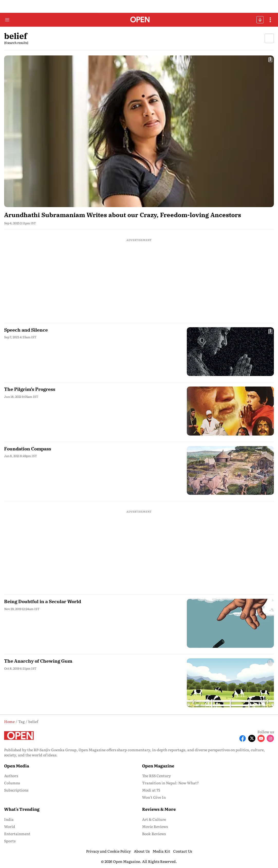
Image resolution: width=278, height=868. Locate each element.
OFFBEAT (260, 20)
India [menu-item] (9, 819)
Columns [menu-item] (12, 783)
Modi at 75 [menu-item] (151, 790)
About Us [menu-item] (142, 851)
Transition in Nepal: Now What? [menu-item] (170, 783)
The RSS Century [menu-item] (156, 776)
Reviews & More (159, 809)
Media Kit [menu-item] (161, 851)
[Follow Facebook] (243, 738)
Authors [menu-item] (11, 776)
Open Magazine (158, 766)
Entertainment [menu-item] (17, 834)
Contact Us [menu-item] (183, 851)
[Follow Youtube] (261, 738)
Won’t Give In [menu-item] (154, 797)
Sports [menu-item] (10, 841)
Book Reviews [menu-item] (154, 834)
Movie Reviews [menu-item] (155, 826)
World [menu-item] (10, 826)
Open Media (17, 766)
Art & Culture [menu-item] (154, 819)
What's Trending (22, 809)
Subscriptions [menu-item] (16, 790)
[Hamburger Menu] (7, 20)
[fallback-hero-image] (139, 131)
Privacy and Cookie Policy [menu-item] (108, 851)
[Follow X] (252, 738)
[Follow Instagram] (270, 738)
